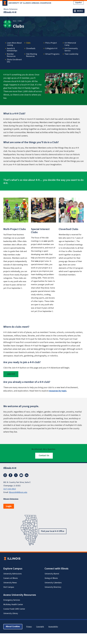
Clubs (28, 43)
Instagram (5, 475)
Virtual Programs (52, 54)
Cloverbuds (31, 49)
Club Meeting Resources (32, 55)
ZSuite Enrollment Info (14, 61)
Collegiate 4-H (51, 49)
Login (9, 506)
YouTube (21, 475)
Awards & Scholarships (12, 50)
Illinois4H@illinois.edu (18, 492)
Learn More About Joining (14, 44)
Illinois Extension (10, 9)
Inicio (15, 21)
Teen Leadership (71, 54)
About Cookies (13, 627)
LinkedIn (27, 475)
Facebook (11, 475)
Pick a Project (51, 43)
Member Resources (11, 55)
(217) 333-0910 (10, 489)
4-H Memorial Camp (70, 44)
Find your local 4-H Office (53, 531)
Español (79, 3)
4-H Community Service (71, 50)
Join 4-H (11, 374)
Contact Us (44, 456)
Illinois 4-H (10, 12)
